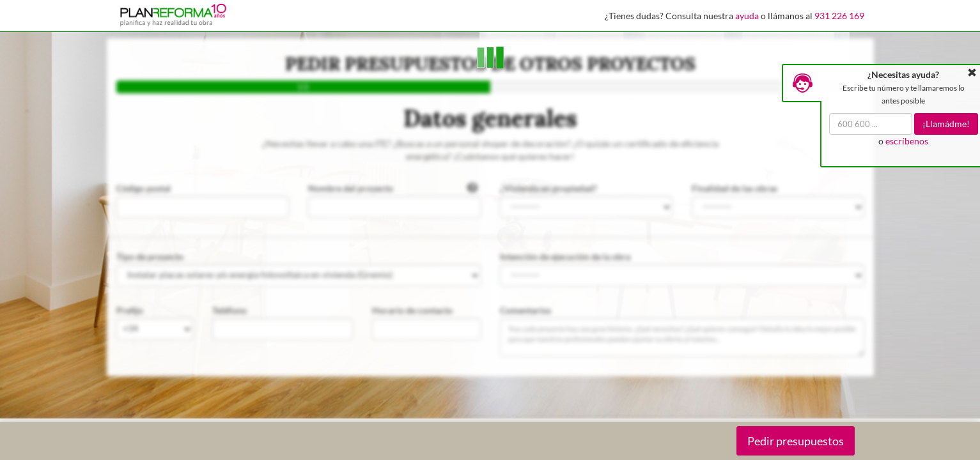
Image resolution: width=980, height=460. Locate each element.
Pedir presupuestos (796, 441)
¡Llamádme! (946, 124)
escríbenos (907, 141)
